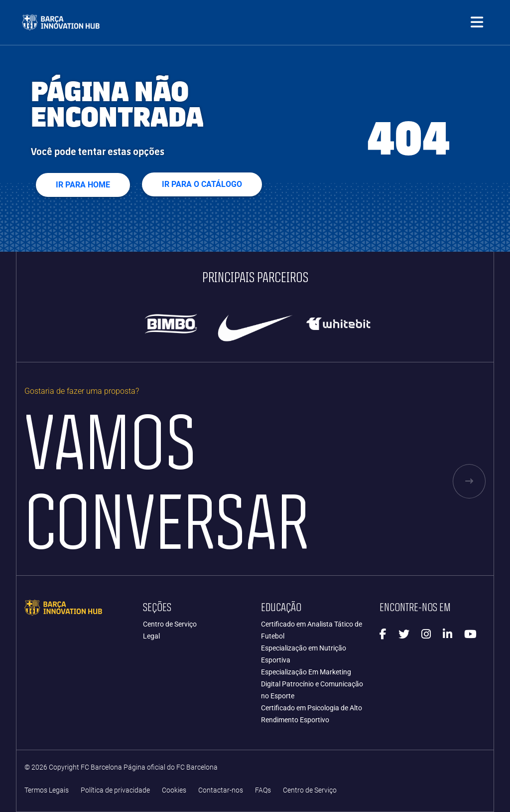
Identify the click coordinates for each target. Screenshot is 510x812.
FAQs (263, 790)
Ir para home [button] (83, 185)
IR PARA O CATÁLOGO (202, 184)
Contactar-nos (221, 790)
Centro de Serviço (170, 624)
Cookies (174, 790)
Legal (151, 636)
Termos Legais (47, 790)
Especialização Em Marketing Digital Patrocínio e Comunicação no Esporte (312, 684)
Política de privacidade (115, 790)
